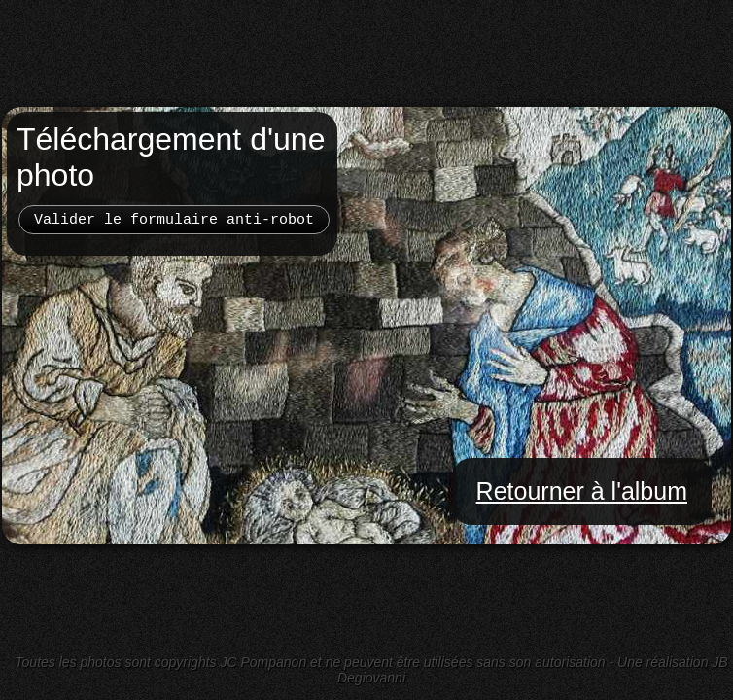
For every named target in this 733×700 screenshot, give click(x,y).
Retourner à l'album (582, 491)
